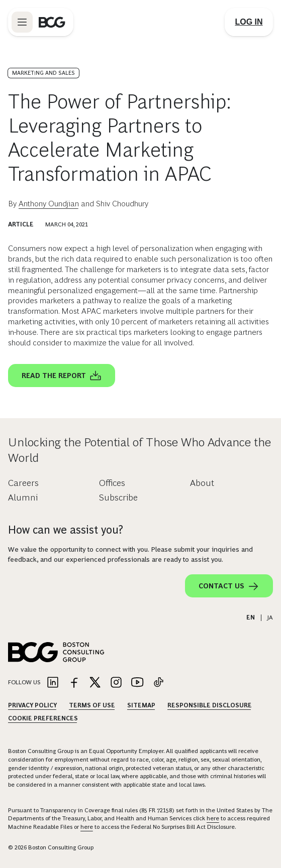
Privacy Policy (32, 705)
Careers (23, 483)
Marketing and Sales (43, 73)
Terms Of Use (92, 705)
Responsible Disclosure (210, 705)
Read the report (62, 376)
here (213, 818)
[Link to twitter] (95, 683)
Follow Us (24, 682)
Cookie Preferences (43, 718)
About (202, 483)
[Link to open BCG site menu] (22, 22)
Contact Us (229, 586)
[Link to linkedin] (53, 683)
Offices (112, 483)
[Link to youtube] (137, 683)
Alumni (23, 498)
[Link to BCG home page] (52, 22)
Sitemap (141, 705)
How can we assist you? (66, 530)
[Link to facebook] (74, 683)
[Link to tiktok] (158, 683)
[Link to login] (249, 22)
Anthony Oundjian (49, 204)
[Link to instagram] (116, 683)
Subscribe (118, 498)
